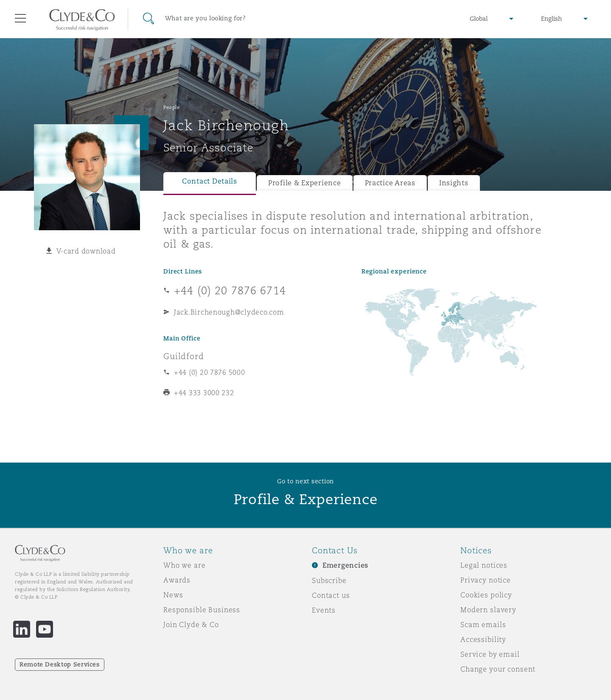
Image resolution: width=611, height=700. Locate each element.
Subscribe (329, 580)
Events (324, 610)
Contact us (331, 595)
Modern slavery (488, 610)
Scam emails (483, 625)
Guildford (184, 356)
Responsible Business (202, 610)
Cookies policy (486, 595)
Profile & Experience (305, 183)
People (171, 107)
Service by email (490, 654)
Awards (177, 580)
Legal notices (484, 565)
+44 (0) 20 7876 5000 (210, 372)
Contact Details (210, 181)
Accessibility (483, 639)
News (173, 595)
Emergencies (345, 565)
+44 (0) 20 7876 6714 (230, 290)
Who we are (185, 565)
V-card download (86, 251)
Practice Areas (390, 183)
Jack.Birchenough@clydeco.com (229, 312)
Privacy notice (486, 580)
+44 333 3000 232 (204, 393)
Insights (454, 183)
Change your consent (498, 669)
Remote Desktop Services (60, 664)
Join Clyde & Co (191, 625)
